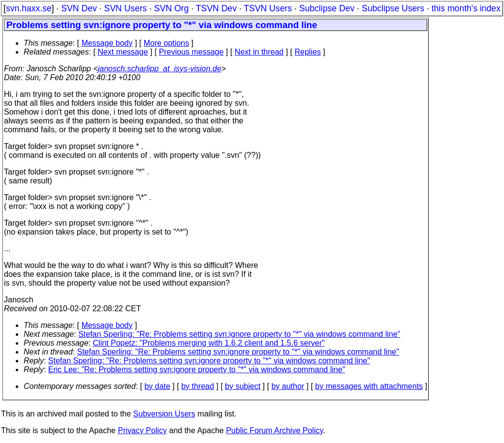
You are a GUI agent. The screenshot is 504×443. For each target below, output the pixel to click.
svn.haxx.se (29, 8)
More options (167, 43)
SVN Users (125, 8)
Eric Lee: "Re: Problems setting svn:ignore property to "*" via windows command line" (197, 369)
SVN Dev (79, 8)
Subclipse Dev (327, 8)
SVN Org (171, 8)
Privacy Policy (142, 430)
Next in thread (259, 52)
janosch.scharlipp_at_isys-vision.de (160, 69)
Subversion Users (164, 414)
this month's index (466, 8)
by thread (198, 386)
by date (157, 386)
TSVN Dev (216, 8)
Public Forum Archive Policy (274, 430)
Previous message (191, 52)
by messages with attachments (369, 386)
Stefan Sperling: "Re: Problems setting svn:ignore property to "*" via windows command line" (239, 334)
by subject (243, 386)
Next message (123, 52)
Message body (107, 43)
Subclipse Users (393, 8)
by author (288, 386)
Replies (308, 52)
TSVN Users (268, 8)
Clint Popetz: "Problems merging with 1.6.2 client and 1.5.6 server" (209, 343)
